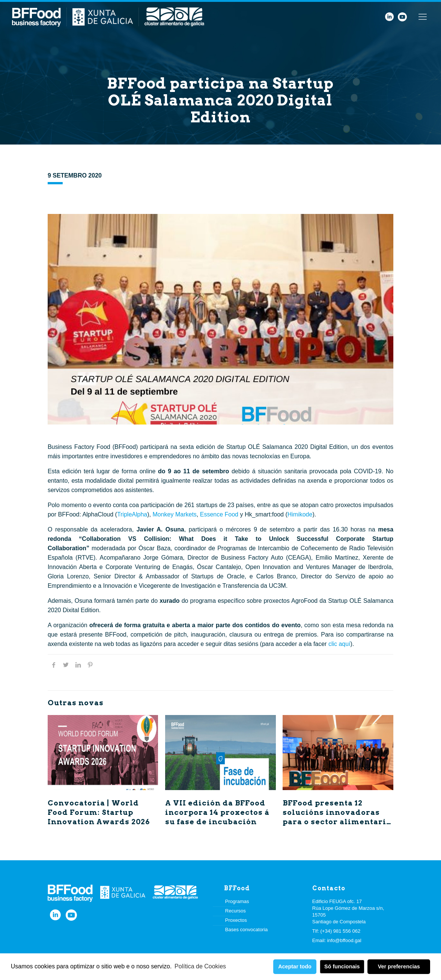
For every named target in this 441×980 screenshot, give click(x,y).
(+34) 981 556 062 (341, 931)
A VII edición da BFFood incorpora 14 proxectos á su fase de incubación (217, 812)
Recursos (236, 911)
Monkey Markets (174, 514)
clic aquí (339, 644)
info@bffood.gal (344, 940)
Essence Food (219, 514)
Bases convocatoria (246, 930)
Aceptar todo (295, 966)
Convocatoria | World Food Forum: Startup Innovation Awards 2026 (99, 812)
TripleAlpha (132, 514)
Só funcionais (342, 966)
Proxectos (236, 920)
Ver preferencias (399, 966)
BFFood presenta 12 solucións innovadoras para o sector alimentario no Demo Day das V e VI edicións (337, 822)
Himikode (300, 514)
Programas (237, 901)
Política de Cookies (200, 966)
